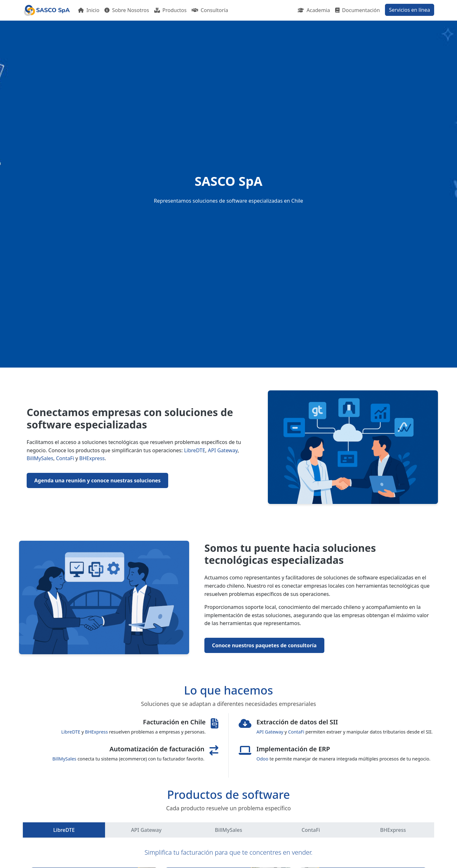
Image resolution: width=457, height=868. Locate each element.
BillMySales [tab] (228, 830)
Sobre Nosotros (127, 10)
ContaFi (65, 458)
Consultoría (210, 10)
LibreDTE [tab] (64, 830)
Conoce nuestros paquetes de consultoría (264, 645)
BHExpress (92, 458)
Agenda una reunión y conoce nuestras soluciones (97, 480)
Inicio (89, 10)
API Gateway (223, 450)
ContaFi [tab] (311, 830)
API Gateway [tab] (146, 830)
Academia (314, 10)
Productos (170, 10)
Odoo (262, 759)
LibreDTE (195, 450)
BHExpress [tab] (393, 830)
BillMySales (40, 458)
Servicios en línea (410, 10)
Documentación (358, 10)
